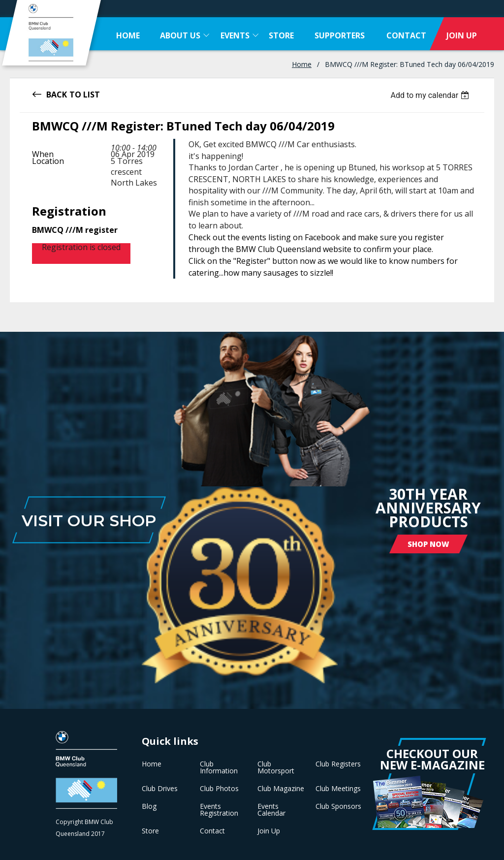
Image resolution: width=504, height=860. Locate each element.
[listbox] (431, 95)
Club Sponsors (338, 806)
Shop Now (428, 544)
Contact (212, 831)
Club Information (219, 767)
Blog (149, 806)
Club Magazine (281, 789)
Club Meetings (338, 789)
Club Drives (160, 789)
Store (150, 831)
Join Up (269, 831)
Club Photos (219, 789)
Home (302, 64)
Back (57, 94)
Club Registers (338, 764)
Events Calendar (271, 810)
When (43, 154)
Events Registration (219, 810)
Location (48, 161)
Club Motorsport (276, 767)
